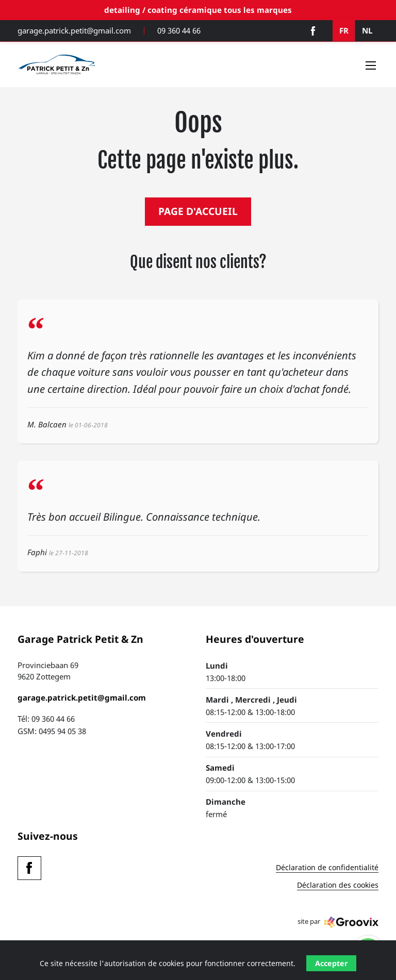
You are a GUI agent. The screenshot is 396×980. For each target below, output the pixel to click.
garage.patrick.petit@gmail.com (74, 31)
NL (367, 30)
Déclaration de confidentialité (327, 868)
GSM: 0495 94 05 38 (52, 731)
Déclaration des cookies (338, 886)
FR (344, 30)
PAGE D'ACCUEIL (198, 211)
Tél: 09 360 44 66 (46, 719)
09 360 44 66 (179, 31)
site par (338, 922)
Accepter (331, 963)
